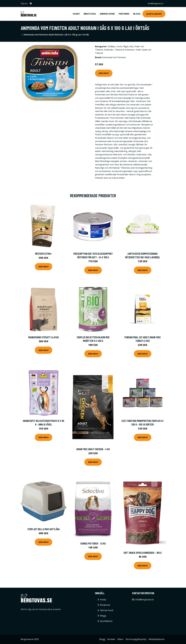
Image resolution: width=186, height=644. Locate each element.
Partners (124, 14)
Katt (131, 46)
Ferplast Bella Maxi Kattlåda (44, 529)
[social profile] (31, 4)
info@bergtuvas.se (155, 3)
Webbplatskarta (156, 639)
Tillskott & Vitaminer (125, 50)
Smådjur (112, 46)
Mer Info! (104, 73)
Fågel (126, 46)
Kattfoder (109, 50)
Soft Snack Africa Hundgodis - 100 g (143, 553)
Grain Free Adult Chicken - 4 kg (93, 449)
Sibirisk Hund (107, 14)
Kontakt (111, 639)
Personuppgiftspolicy (136, 639)
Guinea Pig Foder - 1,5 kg (93, 543)
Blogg (137, 14)
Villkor (120, 639)
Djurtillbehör (154, 14)
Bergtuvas (90, 14)
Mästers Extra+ (43, 254)
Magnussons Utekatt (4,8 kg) (44, 337)
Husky (76, 14)
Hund (119, 46)
